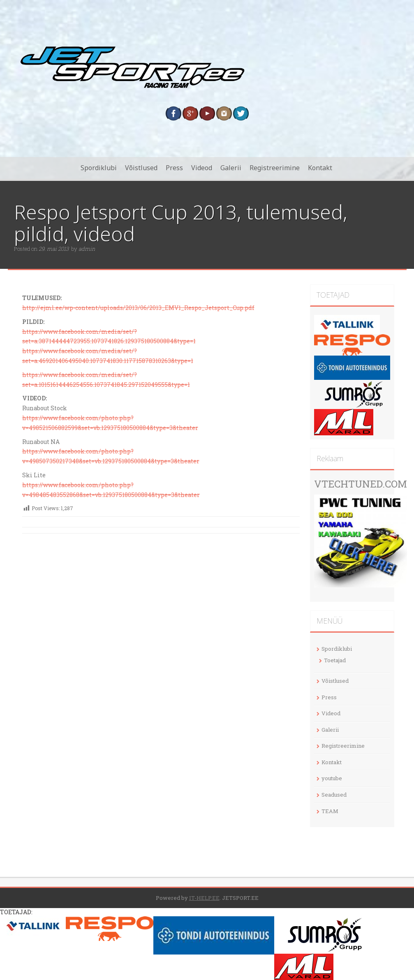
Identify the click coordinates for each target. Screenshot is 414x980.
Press (174, 168)
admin (87, 249)
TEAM (330, 811)
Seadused (334, 795)
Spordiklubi (99, 168)
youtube (332, 778)
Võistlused (141, 168)
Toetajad (335, 660)
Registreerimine (275, 168)
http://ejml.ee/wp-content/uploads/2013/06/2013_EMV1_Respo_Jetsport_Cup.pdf (138, 308)
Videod (202, 168)
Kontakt (320, 168)
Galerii (231, 168)
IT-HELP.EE (204, 898)
